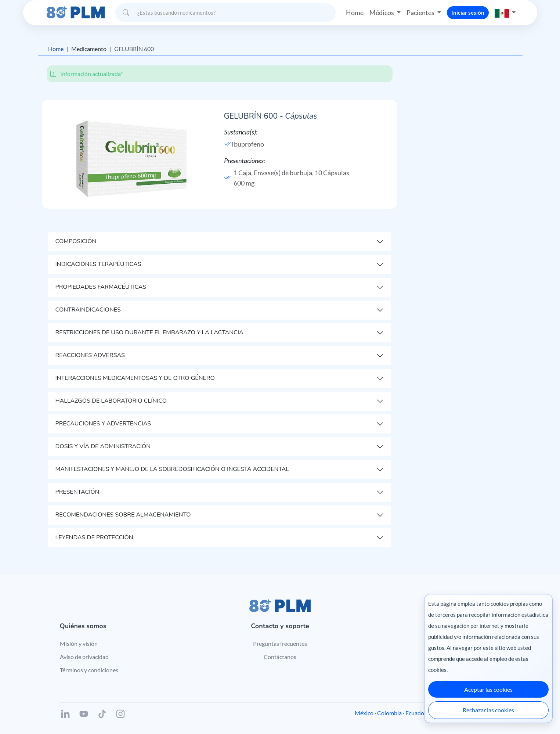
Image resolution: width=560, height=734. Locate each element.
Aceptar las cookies (488, 689)
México (364, 713)
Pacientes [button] (421, 12)
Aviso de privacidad (84, 657)
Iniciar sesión (468, 12)
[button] (505, 13)
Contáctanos (280, 657)
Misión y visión (79, 643)
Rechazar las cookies (488, 710)
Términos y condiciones (89, 670)
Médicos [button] (382, 12)
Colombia (389, 713)
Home (355, 12)
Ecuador (416, 713)
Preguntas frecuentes (280, 643)
